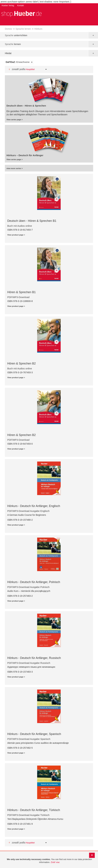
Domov (8, 29)
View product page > (16, 235)
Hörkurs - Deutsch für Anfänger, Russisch (34, 658)
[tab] (49, 62)
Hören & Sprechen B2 (21, 363)
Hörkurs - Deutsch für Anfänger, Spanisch (34, 734)
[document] (49, 861)
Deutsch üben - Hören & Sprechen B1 (32, 221)
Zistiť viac (55, 862)
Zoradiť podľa (19, 69)
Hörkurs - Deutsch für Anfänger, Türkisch (34, 810)
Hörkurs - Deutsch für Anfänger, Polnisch (34, 582)
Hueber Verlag (8, 6)
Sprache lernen (23, 29)
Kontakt (21, 6)
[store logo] (21, 14)
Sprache (16, 35)
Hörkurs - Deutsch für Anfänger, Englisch (34, 506)
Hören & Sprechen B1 (21, 292)
